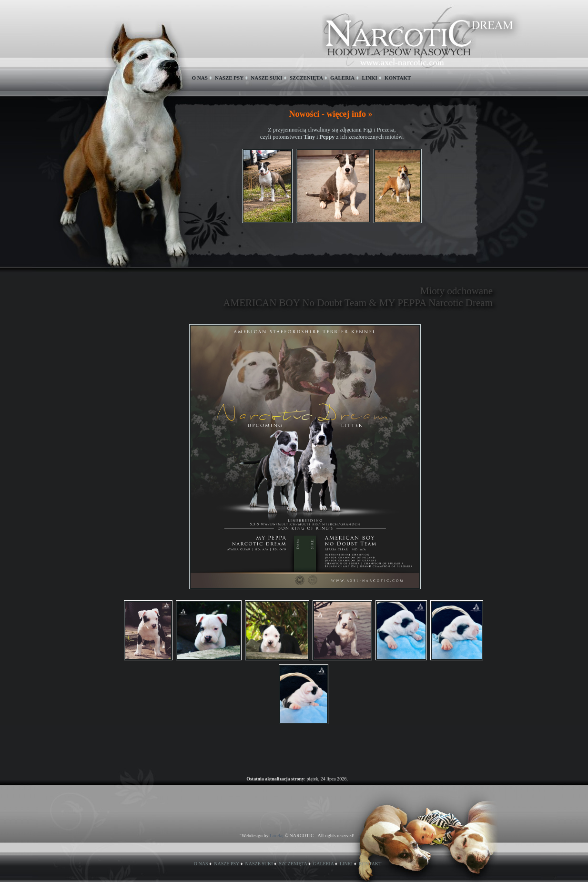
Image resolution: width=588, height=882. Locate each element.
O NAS (200, 78)
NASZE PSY (229, 78)
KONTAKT (398, 78)
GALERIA (342, 78)
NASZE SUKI (266, 78)
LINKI (369, 78)
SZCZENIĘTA (306, 78)
